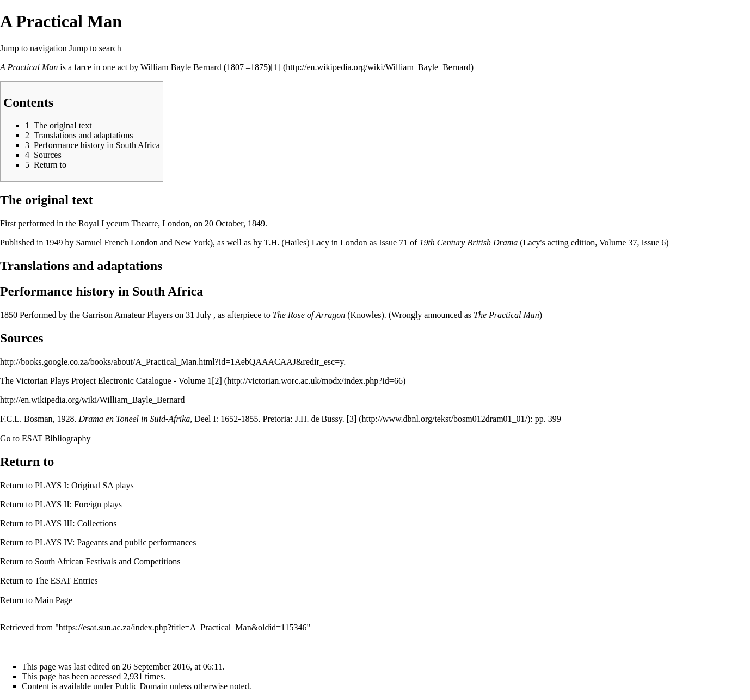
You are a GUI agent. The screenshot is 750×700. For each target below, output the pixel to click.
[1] (276, 67)
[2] (217, 381)
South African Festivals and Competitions (108, 561)
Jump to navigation (33, 48)
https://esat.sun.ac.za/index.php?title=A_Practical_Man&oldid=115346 (183, 627)
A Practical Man (29, 67)
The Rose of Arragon (309, 315)
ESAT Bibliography (56, 438)
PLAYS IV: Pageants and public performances (115, 542)
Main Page (54, 600)
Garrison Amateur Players (127, 315)
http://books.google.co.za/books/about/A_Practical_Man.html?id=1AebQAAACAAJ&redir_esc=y (172, 362)
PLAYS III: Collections (76, 523)
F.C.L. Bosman (26, 419)
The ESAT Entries (66, 581)
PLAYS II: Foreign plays (78, 504)
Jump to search (95, 48)
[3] (352, 419)
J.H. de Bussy (319, 419)
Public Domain (142, 686)
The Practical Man (506, 315)
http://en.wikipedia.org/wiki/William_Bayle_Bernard (92, 400)
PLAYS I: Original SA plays (84, 485)
